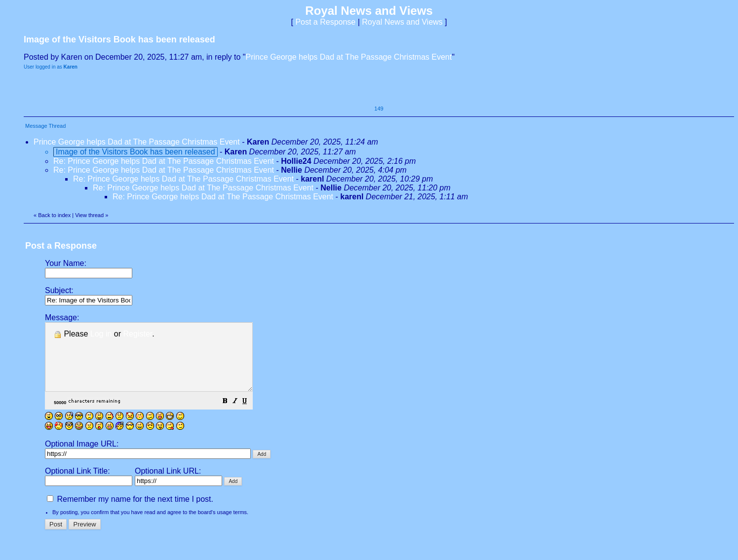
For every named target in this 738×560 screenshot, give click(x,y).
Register (138, 334)
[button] (250, 415)
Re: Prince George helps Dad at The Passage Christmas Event (164, 161)
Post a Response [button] (325, 22)
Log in (101, 334)
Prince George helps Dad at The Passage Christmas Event (349, 57)
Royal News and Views (402, 22)
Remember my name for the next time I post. (130, 512)
